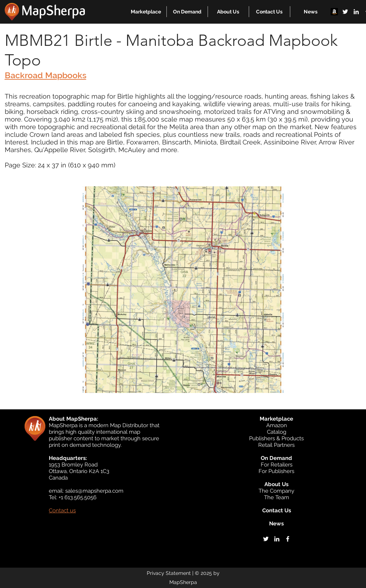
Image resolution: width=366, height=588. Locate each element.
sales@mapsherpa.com (94, 491)
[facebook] (288, 539)
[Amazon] (334, 12)
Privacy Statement (169, 573)
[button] (146, 12)
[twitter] (345, 12)
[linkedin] (356, 12)
